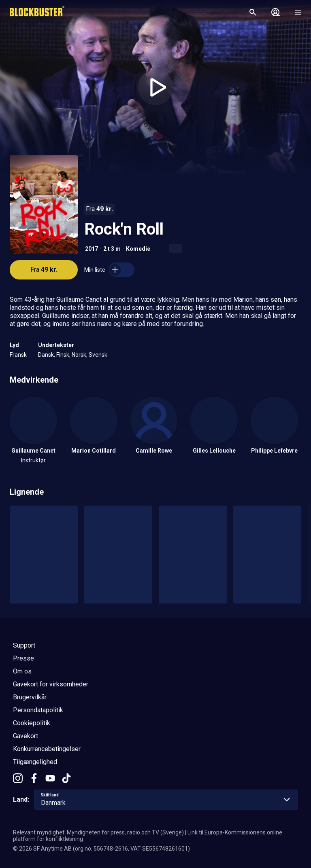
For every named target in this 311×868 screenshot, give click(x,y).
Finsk (63, 355)
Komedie (138, 249)
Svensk (98, 355)
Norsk (79, 355)
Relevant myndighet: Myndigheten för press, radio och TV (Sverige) (98, 832)
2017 (92, 249)
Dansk (46, 355)
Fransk (18, 355)
